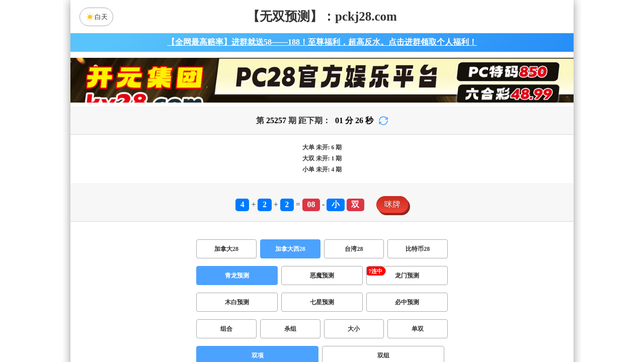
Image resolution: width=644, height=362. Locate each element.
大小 (354, 329)
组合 (226, 329)
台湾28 (354, 249)
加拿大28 (226, 249)
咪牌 (392, 204)
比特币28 (418, 249)
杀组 (290, 329)
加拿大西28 (290, 249)
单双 (418, 329)
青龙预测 (237, 276)
